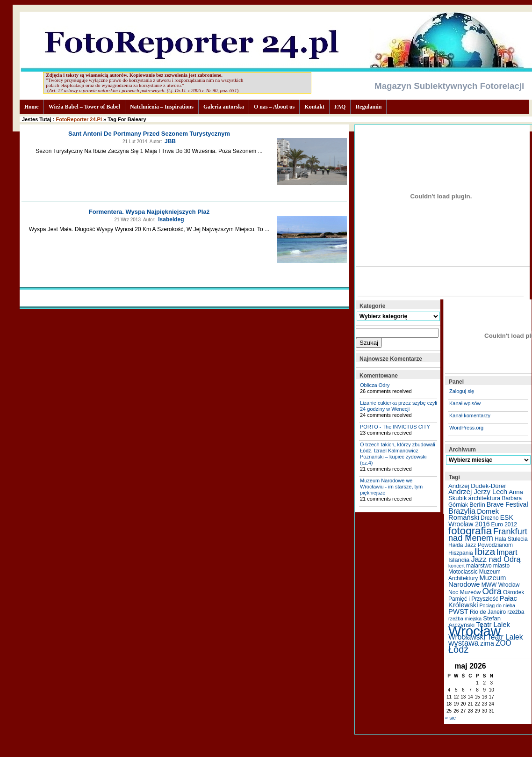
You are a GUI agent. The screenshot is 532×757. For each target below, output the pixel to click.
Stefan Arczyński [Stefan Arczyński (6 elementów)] (474, 622)
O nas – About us (274, 107)
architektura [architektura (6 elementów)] (485, 498)
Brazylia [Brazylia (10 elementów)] (462, 511)
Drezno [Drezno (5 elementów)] (490, 518)
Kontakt (314, 107)
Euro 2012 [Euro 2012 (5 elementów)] (504, 524)
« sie (450, 718)
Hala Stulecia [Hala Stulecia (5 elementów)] (511, 539)
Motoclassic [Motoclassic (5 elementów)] (463, 572)
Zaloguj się (462, 391)
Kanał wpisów (465, 403)
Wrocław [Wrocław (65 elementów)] (474, 631)
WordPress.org (466, 428)
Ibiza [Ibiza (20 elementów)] (485, 551)
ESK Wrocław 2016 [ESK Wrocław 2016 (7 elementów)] (481, 521)
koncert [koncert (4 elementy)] (457, 566)
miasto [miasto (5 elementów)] (501, 566)
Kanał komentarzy (470, 415)
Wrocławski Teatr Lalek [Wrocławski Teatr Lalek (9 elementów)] (486, 637)
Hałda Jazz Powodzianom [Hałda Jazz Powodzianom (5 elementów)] (481, 545)
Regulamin (368, 107)
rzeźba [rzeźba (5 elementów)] (516, 612)
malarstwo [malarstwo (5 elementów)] (479, 566)
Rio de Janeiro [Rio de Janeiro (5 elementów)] (488, 612)
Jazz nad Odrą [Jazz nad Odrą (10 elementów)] (496, 559)
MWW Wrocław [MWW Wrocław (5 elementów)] (501, 585)
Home (32, 107)
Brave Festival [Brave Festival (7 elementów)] (507, 504)
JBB (170, 141)
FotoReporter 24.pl (79, 119)
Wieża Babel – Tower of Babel (84, 107)
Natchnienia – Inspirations (162, 107)
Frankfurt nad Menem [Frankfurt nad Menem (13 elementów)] (488, 535)
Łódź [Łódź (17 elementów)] (458, 649)
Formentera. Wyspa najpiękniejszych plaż (149, 212)
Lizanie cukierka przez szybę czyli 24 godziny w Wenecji (399, 406)
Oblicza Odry (375, 385)
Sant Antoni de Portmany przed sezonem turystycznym (149, 134)
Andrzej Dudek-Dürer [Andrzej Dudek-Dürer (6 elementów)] (477, 486)
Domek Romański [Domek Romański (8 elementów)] (474, 514)
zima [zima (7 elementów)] (487, 643)
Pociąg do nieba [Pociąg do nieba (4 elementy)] (497, 605)
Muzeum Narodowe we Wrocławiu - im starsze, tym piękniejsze (391, 487)
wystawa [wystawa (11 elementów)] (464, 643)
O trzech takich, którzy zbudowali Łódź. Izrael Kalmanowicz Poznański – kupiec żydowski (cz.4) (398, 454)
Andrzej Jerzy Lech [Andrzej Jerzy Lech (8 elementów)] (478, 492)
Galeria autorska (224, 107)
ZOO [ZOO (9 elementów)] (503, 643)
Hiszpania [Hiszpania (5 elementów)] (461, 553)
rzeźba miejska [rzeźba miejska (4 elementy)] (465, 619)
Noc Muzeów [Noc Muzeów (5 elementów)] (464, 592)
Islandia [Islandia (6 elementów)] (459, 560)
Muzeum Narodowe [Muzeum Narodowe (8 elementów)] (477, 581)
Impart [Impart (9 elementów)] (507, 552)
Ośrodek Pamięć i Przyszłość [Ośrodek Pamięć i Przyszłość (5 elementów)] (486, 596)
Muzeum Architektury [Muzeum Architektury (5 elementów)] (474, 575)
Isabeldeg (171, 219)
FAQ (340, 107)
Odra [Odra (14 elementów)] (492, 591)
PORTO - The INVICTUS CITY (395, 427)
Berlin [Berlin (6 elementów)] (477, 505)
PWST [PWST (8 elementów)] (458, 611)
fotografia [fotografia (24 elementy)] (470, 531)
